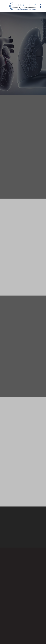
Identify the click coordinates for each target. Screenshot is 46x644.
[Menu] (40, 6)
